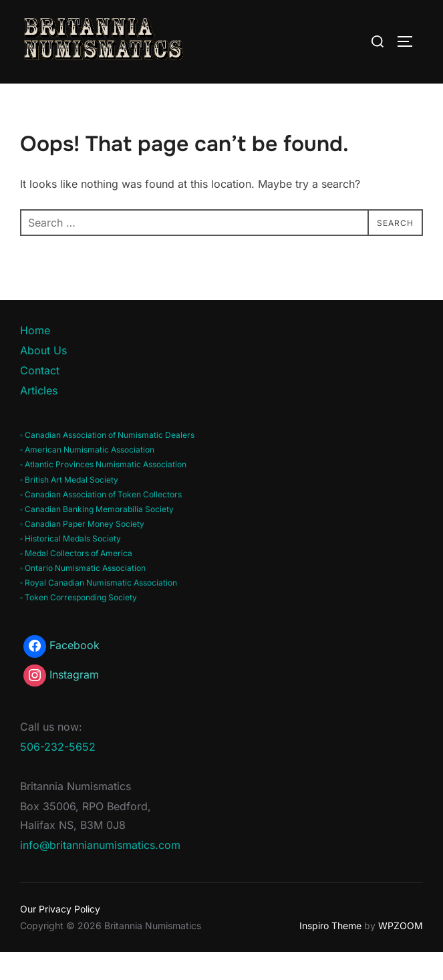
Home (35, 359)
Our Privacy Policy (60, 938)
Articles (39, 418)
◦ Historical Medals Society (70, 567)
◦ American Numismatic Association (87, 478)
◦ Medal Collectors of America (76, 581)
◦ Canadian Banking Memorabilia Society (97, 537)
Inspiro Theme (330, 954)
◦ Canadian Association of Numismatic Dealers (107, 464)
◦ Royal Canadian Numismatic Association (99, 611)
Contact (40, 398)
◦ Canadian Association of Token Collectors (101, 522)
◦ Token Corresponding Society (79, 625)
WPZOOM (401, 954)
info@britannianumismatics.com (100, 874)
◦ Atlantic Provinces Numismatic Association (103, 493)
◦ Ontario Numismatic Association (83, 597)
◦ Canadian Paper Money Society (82, 552)
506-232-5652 (58, 775)
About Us (43, 379)
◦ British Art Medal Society (69, 508)
